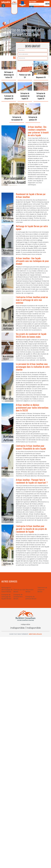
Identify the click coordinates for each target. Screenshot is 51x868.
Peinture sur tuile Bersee (19, 591)
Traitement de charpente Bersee (42, 590)
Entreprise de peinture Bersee (31, 598)
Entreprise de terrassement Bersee (18, 597)
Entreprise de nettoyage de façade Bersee (6, 597)
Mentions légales (35, 634)
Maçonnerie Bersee (29, 591)
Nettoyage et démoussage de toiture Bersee (7, 590)
